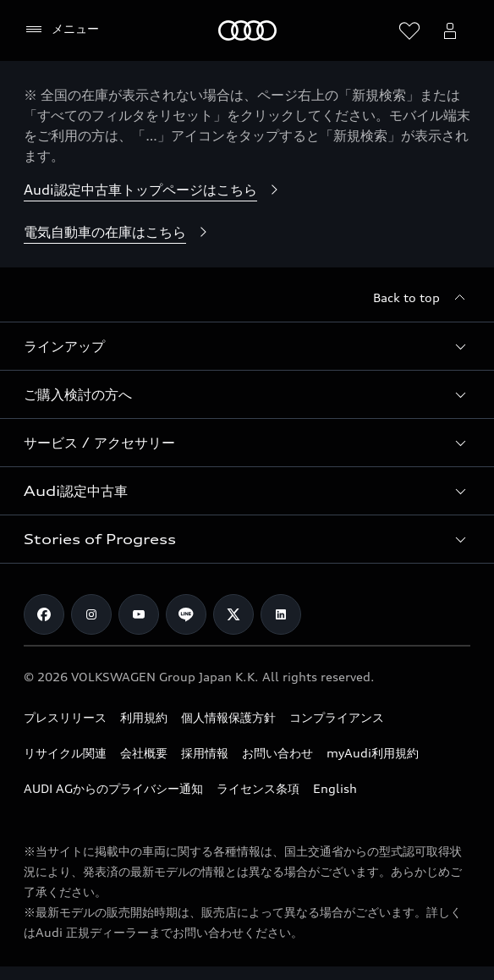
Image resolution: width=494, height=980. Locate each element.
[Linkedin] (281, 614)
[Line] (186, 614)
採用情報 (205, 753)
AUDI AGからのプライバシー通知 (113, 788)
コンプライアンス (337, 717)
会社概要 (144, 753)
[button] (247, 346)
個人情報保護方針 (228, 717)
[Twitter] (233, 614)
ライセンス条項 (258, 788)
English (335, 788)
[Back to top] (422, 298)
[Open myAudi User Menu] (450, 30)
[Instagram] (91, 614)
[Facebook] (44, 614)
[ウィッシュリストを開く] (409, 30)
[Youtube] (139, 614)
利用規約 (144, 717)
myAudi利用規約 (373, 753)
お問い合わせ (277, 753)
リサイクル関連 (65, 753)
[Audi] (247, 30)
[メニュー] (61, 30)
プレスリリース (65, 717)
